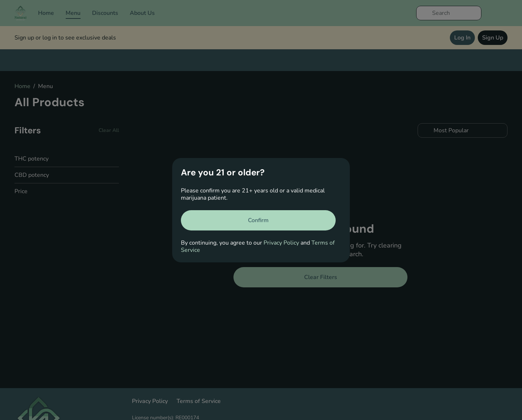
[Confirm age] (258, 220)
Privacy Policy (281, 243)
